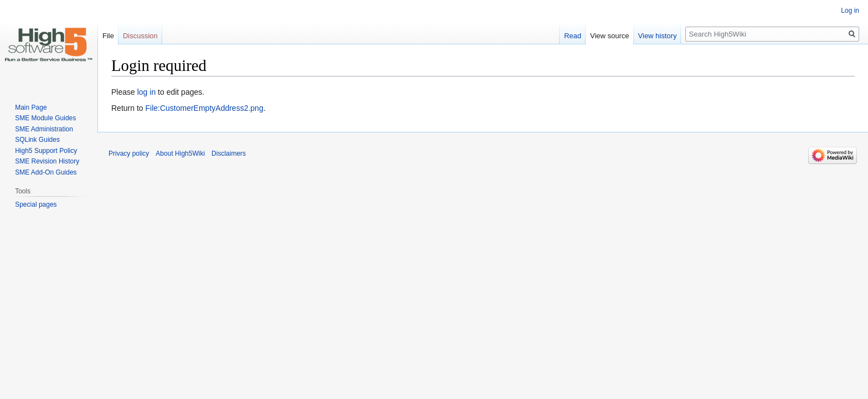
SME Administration (44, 129)
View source (610, 36)
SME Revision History (47, 161)
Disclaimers (229, 154)
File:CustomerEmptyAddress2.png (204, 108)
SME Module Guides (45, 118)
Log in (850, 11)
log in (146, 92)
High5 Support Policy (46, 151)
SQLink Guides (37, 140)
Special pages (36, 204)
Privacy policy (129, 154)
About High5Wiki (180, 154)
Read (573, 36)
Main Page (31, 108)
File (108, 36)
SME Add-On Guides (46, 172)
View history (658, 36)
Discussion (140, 36)
